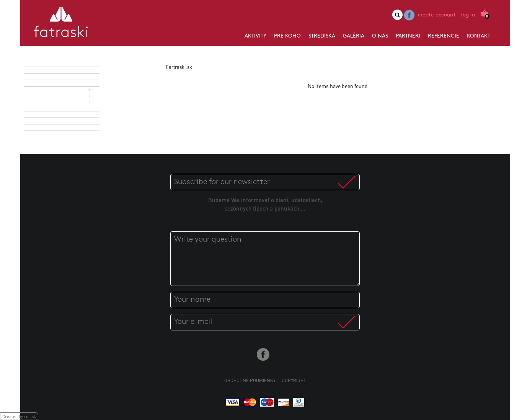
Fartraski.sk (179, 67)
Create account (437, 15)
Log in (468, 15)
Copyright (294, 380)
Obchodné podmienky (250, 380)
